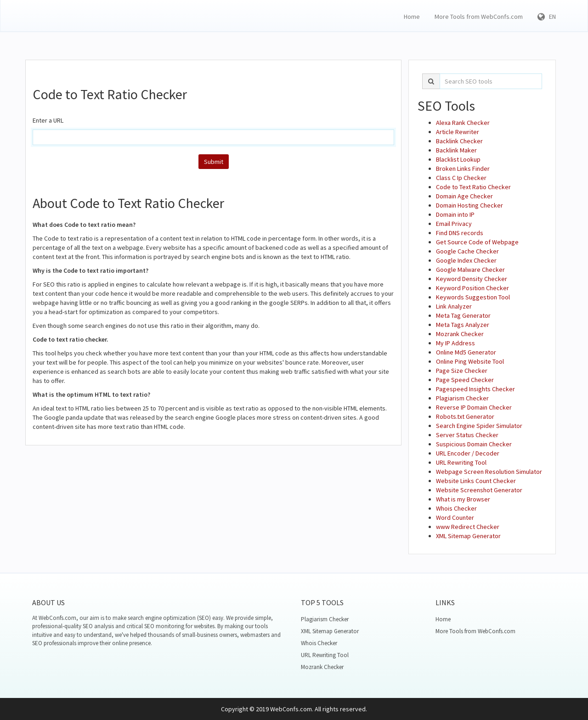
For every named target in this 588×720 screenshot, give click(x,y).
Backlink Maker (456, 150)
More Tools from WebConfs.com (479, 17)
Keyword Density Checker (472, 279)
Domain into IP (455, 214)
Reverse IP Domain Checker (474, 407)
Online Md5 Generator (466, 352)
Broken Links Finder (463, 169)
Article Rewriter (458, 132)
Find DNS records (460, 233)
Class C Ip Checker (461, 178)
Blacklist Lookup (458, 159)
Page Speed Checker (465, 380)
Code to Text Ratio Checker (473, 187)
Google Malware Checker (470, 270)
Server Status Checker (467, 435)
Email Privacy (454, 224)
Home (412, 17)
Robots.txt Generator (465, 416)
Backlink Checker (459, 141)
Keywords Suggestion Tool (473, 297)
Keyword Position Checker (472, 288)
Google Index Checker (466, 260)
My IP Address (455, 343)
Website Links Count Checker (476, 481)
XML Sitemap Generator (468, 536)
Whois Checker (456, 508)
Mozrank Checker (460, 334)
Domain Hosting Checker (469, 205)
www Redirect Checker (468, 527)
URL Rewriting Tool (461, 462)
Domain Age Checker (464, 196)
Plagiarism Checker (462, 398)
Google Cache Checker (467, 251)
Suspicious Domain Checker (474, 444)
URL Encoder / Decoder (468, 453)
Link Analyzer (454, 306)
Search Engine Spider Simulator (479, 426)
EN (547, 17)
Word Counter (455, 517)
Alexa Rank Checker (463, 123)
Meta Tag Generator (463, 315)
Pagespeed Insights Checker (475, 389)
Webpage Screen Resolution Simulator (489, 472)
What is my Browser (463, 499)
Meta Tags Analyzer (463, 325)
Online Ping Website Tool (470, 361)
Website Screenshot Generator (479, 490)
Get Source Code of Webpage (477, 242)
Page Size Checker (462, 371)
